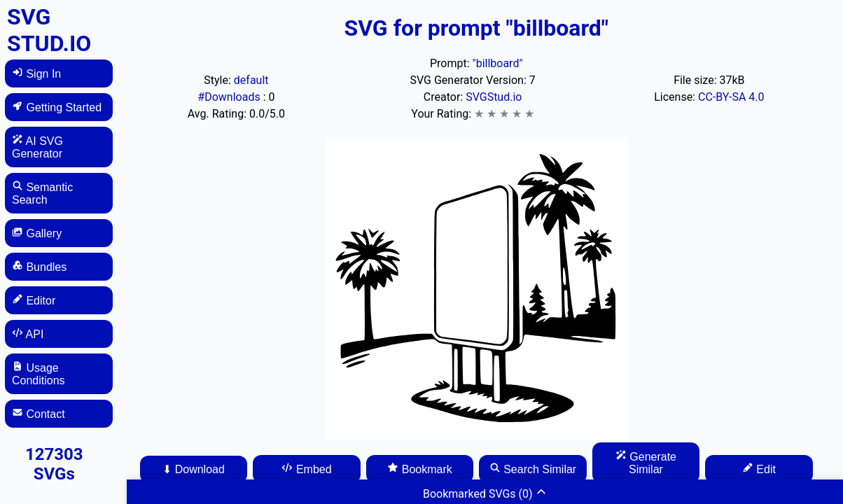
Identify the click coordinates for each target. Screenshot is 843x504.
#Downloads (230, 97)
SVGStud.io (494, 97)
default (251, 80)
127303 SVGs (54, 464)
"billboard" (498, 63)
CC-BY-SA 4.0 (731, 97)
